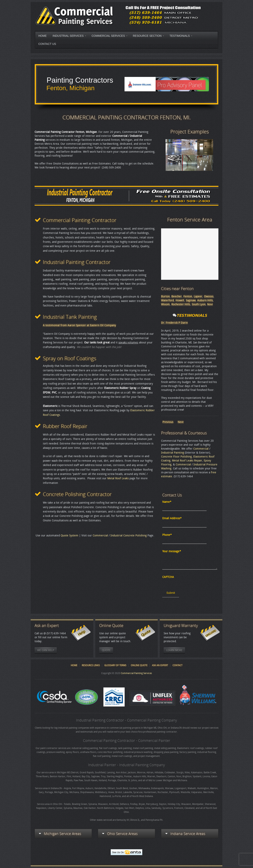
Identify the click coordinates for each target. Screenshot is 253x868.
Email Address (172, 518)
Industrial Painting (173, 453)
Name (167, 502)
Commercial (100, 536)
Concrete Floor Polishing (176, 457)
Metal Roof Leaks (118, 478)
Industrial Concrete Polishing (129, 536)
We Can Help (46, 650)
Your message (172, 551)
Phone (167, 535)
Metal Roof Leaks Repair (187, 461)
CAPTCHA (168, 577)
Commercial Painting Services (136, 673)
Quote (106, 650)
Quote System (69, 536)
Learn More (174, 650)
